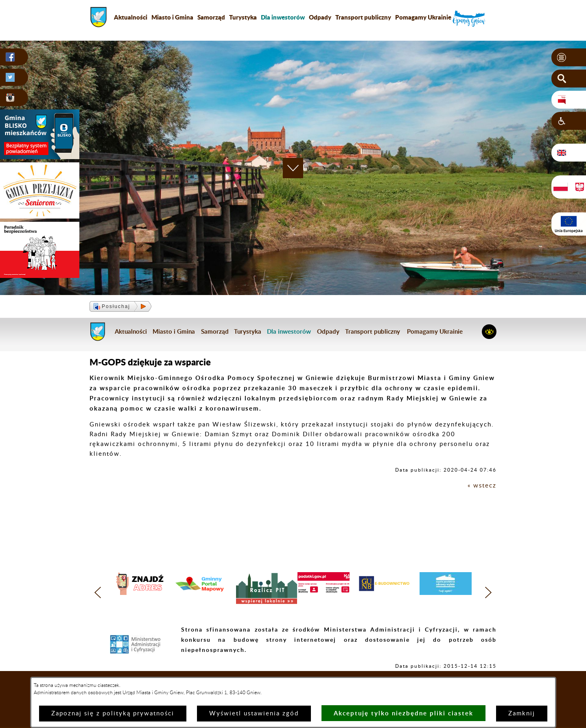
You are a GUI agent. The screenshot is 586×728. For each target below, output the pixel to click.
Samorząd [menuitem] (211, 17)
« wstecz (482, 486)
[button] (569, 57)
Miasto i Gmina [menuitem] (172, 17)
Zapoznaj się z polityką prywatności (113, 714)
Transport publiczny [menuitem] (363, 17)
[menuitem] (283, 17)
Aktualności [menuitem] (131, 17)
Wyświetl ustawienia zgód (254, 714)
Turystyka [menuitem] (243, 17)
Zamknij (522, 714)
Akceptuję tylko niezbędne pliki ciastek (403, 713)
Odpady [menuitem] (320, 17)
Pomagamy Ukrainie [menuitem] (423, 17)
